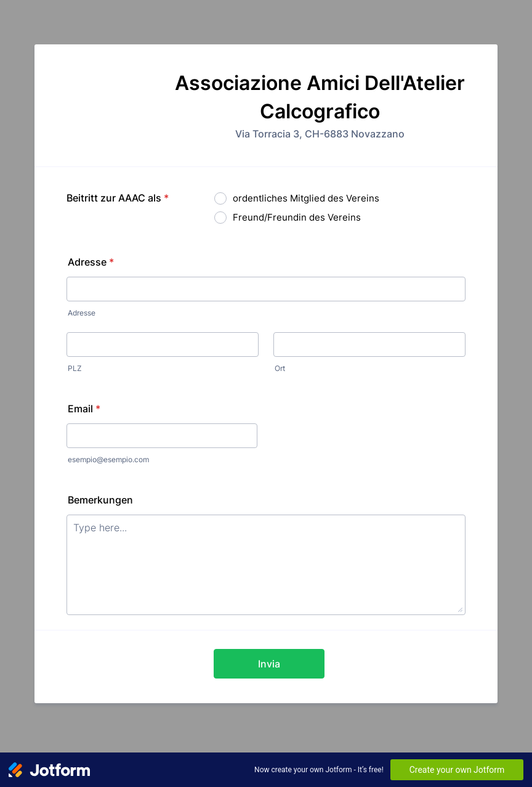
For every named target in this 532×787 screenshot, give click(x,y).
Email (84, 409)
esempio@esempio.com (108, 459)
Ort (280, 368)
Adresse (91, 262)
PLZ (75, 368)
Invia (269, 664)
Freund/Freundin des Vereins (297, 217)
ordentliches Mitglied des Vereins (306, 198)
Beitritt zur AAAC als (118, 198)
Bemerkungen (100, 500)
